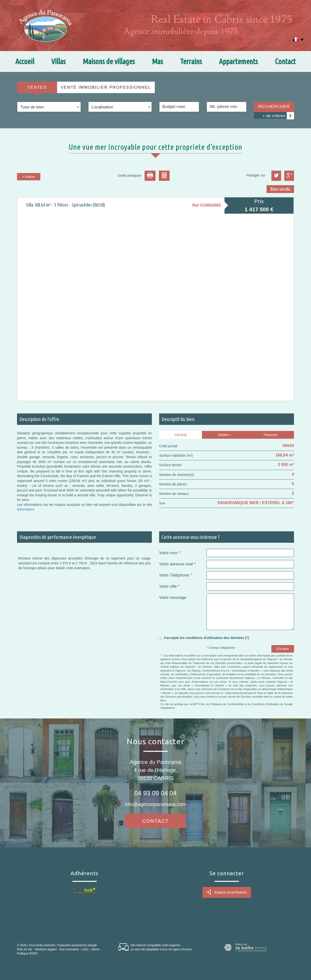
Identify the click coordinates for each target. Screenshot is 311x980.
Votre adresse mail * (177, 564)
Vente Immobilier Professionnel (106, 87)
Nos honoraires (69, 949)
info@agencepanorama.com (155, 804)
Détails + (225, 435)
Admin (95, 949)
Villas (58, 61)
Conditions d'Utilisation (266, 704)
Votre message (173, 598)
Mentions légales (46, 949)
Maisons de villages (109, 61)
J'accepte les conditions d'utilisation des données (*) (206, 638)
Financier (271, 435)
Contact (285, 61)
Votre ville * (169, 586)
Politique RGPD (27, 954)
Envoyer (283, 649)
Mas (157, 61)
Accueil (25, 61)
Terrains (191, 61)
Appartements (238, 61)
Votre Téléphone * (175, 575)
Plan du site (25, 949)
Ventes (37, 87)
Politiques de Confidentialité (227, 704)
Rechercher (274, 107)
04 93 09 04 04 (155, 793)
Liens (85, 949)
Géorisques (26, 509)
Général (181, 435)
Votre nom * (170, 553)
